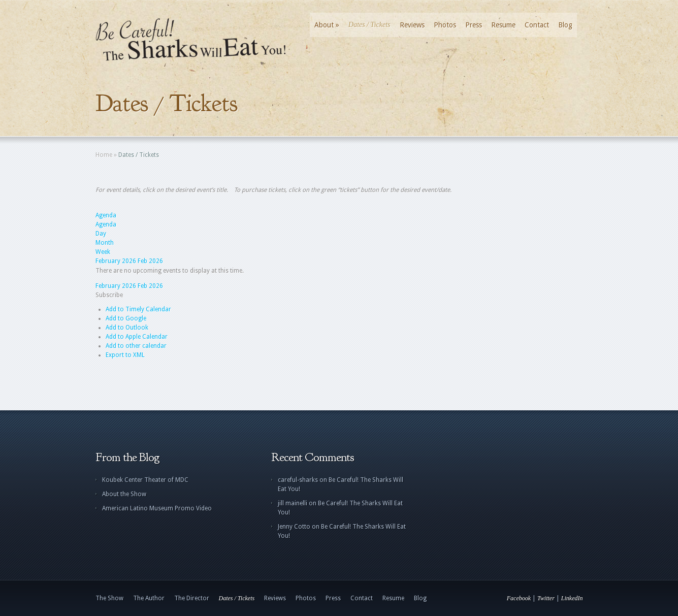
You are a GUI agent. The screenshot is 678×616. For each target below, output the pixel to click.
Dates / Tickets (369, 25)
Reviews (412, 25)
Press (474, 25)
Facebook (519, 598)
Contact (537, 25)
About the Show (124, 494)
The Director (192, 598)
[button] (109, 295)
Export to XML (125, 355)
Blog (565, 25)
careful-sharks (298, 480)
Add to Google (126, 318)
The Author (149, 598)
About (327, 25)
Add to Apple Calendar (137, 337)
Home (104, 155)
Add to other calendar (136, 346)
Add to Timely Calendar (138, 309)
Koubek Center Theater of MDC (145, 480)
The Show (109, 598)
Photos (445, 25)
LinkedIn (572, 598)
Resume (503, 25)
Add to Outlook (127, 328)
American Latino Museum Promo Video (157, 508)
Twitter (546, 598)
